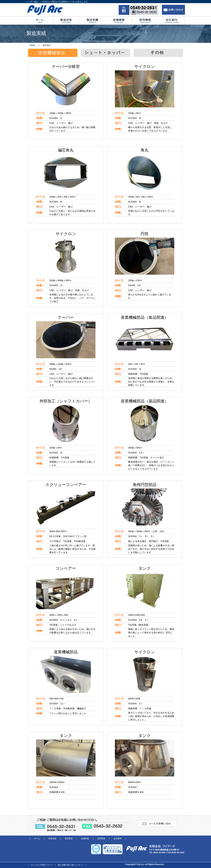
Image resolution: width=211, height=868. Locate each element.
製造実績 (69, 839)
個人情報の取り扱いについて (71, 865)
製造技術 (52, 839)
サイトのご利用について (42, 865)
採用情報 (101, 839)
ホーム (37, 839)
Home (32, 45)
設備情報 (85, 839)
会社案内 (118, 839)
